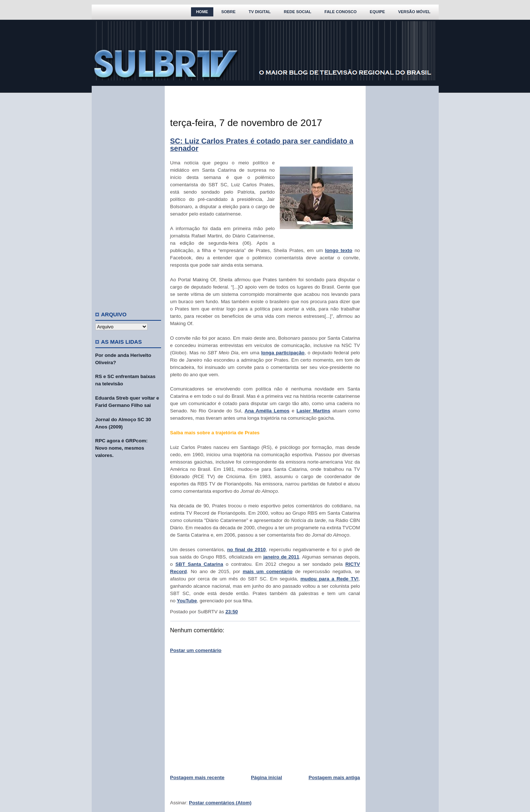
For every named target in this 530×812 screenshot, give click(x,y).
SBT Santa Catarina (199, 564)
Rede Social (298, 12)
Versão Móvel (414, 12)
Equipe (377, 12)
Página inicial (266, 777)
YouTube (187, 601)
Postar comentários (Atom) (220, 803)
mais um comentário (267, 571)
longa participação (283, 353)
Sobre (228, 12)
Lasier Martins (314, 411)
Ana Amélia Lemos (267, 411)
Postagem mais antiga (334, 777)
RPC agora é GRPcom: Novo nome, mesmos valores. (122, 448)
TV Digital (260, 12)
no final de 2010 (247, 550)
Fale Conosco (340, 12)
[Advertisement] (128, 195)
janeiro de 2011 (281, 557)
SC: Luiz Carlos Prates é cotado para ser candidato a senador (262, 145)
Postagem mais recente (197, 777)
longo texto (339, 250)
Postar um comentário (196, 650)
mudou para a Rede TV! (329, 579)
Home (202, 12)
